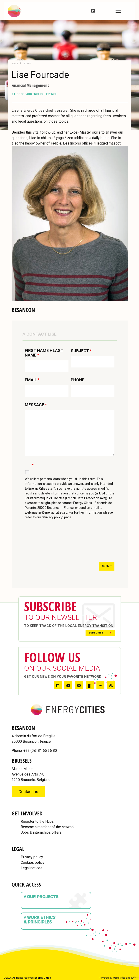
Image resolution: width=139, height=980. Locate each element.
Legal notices (32, 868)
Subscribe (96, 633)
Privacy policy (32, 857)
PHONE (78, 380)
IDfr (133, 978)
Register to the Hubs (37, 821)
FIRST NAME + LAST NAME (44, 353)
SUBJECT (81, 351)
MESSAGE (36, 405)
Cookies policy (33, 862)
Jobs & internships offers (41, 832)
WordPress (119, 978)
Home (15, 63)
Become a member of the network (48, 827)
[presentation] (59, 545)
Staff (27, 63)
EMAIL (32, 380)
